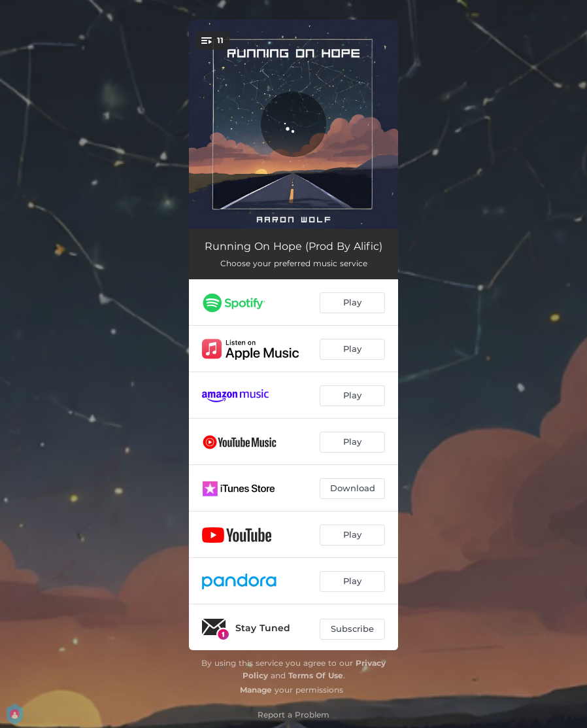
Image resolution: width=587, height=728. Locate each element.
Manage (256, 690)
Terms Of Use (316, 675)
